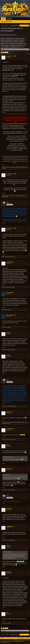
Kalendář (10, 19)
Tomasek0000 (10, 293)
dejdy (3, 257)
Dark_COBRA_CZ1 (11, 315)
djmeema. (8, 287)
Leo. (8, 202)
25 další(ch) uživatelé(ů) (20, 167)
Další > (6, 52)
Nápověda (27, 638)
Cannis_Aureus (5, 406)
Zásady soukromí (26, 640)
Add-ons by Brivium (5, 642)
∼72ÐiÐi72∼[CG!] (6, 350)
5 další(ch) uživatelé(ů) (21, 196)
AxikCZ (8, 546)
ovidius (8, 355)
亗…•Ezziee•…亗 (5, 422)
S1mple (4, 196)
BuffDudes (9, 508)
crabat (3, 167)
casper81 (13, 167)
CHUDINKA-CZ (10, 262)
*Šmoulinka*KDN (20, 422)
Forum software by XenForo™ (18, 641)
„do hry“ (22, 47)
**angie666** (8, 257)
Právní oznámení (21, 638)
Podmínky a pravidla (18, 640)
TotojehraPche (8, 167)
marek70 (9, 333)
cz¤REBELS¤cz (10, 429)
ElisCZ (3, 287)
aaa (7, 613)
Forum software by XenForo (6, 641)
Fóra (3, 19)
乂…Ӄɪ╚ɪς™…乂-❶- (11, 56)
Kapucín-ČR (9, 412)
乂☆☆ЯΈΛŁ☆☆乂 (12, 196)
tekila (8, 445)
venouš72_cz (8, 439)
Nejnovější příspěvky (7, 22)
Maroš (7, 196)
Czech (2, 638)
